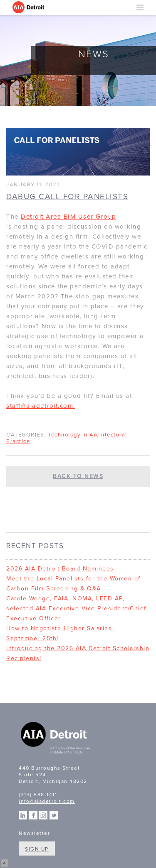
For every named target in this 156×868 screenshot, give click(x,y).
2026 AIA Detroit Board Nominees (60, 569)
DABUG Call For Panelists (67, 197)
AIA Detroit (29, 7)
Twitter (54, 815)
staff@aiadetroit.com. (41, 406)
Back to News (78, 476)
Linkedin (23, 815)
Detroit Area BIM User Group (69, 217)
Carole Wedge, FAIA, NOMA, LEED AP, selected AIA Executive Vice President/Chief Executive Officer (76, 608)
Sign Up (37, 849)
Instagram (43, 815)
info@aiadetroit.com (47, 801)
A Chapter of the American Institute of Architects (56, 739)
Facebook (33, 815)
